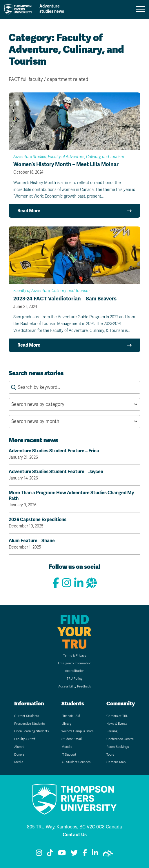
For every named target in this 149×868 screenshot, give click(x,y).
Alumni (19, 747)
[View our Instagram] (67, 583)
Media (19, 762)
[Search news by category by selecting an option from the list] (74, 404)
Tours (110, 755)
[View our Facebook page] (56, 583)
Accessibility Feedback (75, 686)
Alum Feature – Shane (74, 544)
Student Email (72, 739)
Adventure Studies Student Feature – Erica (74, 454)
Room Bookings (118, 747)
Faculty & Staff (25, 739)
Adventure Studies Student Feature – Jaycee (74, 475)
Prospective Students (29, 724)
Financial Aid (71, 716)
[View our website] (92, 583)
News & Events (117, 724)
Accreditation (75, 671)
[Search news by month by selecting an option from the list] (74, 421)
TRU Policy (74, 679)
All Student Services (76, 762)
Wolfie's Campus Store (78, 731)
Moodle (67, 747)
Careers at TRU (117, 716)
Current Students (27, 716)
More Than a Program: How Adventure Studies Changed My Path (74, 499)
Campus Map (116, 762)
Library (66, 724)
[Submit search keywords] (14, 387)
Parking (112, 731)
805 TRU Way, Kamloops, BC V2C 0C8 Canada (74, 827)
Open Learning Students (31, 731)
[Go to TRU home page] (39, 9)
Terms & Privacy (75, 656)
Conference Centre (120, 739)
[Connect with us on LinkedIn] (79, 583)
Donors (19, 755)
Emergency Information (75, 663)
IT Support (69, 755)
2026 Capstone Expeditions (74, 523)
